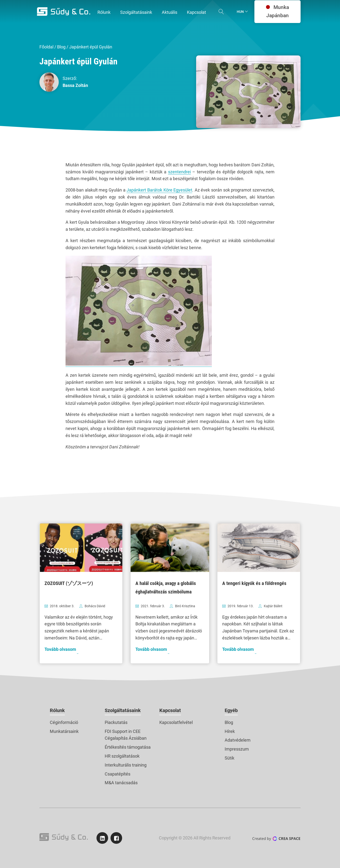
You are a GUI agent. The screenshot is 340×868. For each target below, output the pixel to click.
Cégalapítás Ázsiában (126, 738)
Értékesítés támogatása (128, 747)
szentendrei (179, 172)
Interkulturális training (126, 765)
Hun (240, 12)
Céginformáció (64, 722)
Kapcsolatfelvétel (176, 722)
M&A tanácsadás (121, 783)
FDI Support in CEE (123, 731)
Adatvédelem (238, 740)
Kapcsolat (170, 710)
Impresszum (237, 749)
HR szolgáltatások (122, 756)
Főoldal (46, 47)
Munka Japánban (277, 11)
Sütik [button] (229, 758)
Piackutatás (116, 722)
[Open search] (221, 12)
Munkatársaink (64, 731)
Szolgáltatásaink (123, 710)
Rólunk (57, 710)
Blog (61, 47)
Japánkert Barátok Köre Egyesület (159, 190)
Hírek (230, 731)
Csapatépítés (118, 774)
